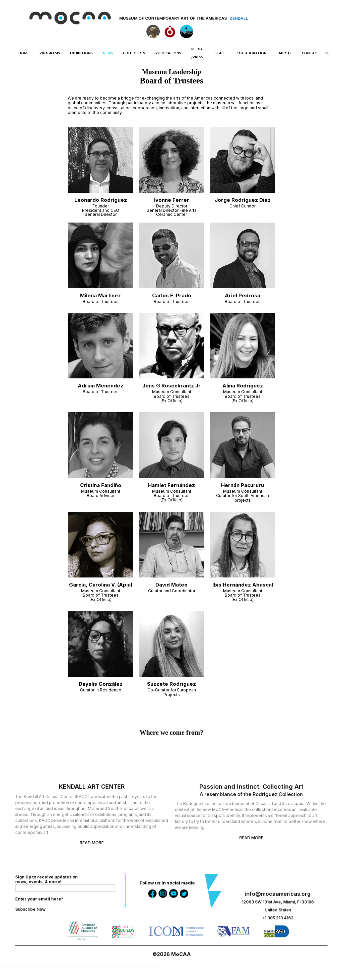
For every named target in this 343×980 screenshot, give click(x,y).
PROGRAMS (50, 53)
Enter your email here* (45, 900)
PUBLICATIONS (168, 53)
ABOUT (285, 53)
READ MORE (95, 841)
